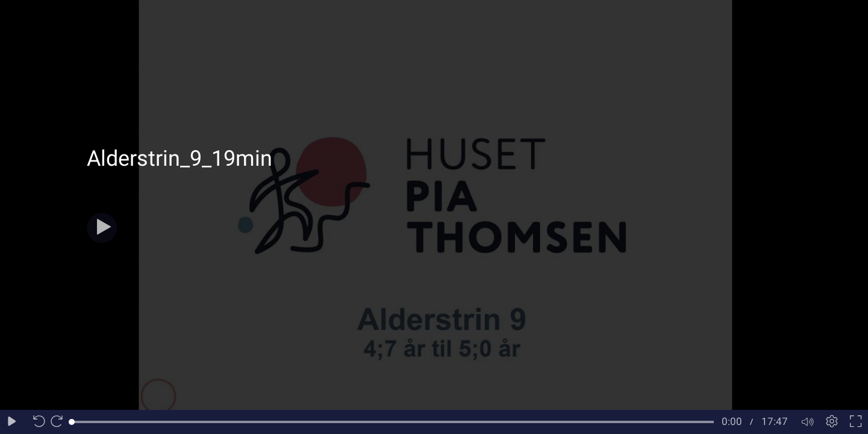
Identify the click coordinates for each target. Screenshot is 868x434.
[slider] (393, 422)
